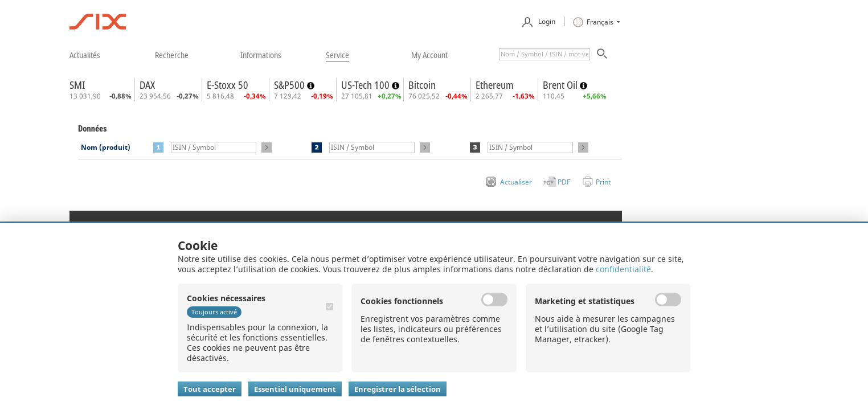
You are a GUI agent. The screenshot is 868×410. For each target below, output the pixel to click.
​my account (429, 55)
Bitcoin (422, 85)
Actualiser (516, 182)
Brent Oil (561, 85)
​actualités (85, 55)
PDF (564, 182)
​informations (261, 55)
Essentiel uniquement (295, 389)
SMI (77, 85)
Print (603, 182)
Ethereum (495, 85)
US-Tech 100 (367, 85)
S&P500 (290, 85)
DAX (147, 85)
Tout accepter (210, 389)
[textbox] (544, 54)
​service (337, 55)
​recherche (172, 55)
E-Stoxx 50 (228, 85)
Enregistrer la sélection (398, 389)
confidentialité (623, 269)
